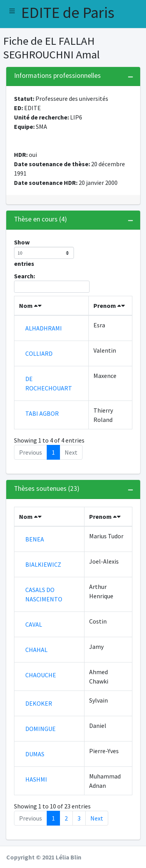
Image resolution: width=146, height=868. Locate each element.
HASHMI (36, 779)
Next (97, 818)
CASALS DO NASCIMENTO (44, 594)
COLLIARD (39, 353)
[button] (12, 11)
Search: (52, 282)
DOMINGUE (40, 729)
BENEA (35, 539)
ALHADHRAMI (44, 328)
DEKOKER (39, 703)
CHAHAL (36, 650)
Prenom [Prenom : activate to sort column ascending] (109, 306)
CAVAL (34, 624)
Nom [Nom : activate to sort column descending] (30, 306)
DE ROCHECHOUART (49, 383)
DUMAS (35, 754)
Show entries (44, 253)
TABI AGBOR (42, 413)
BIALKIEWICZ (43, 564)
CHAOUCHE (41, 675)
